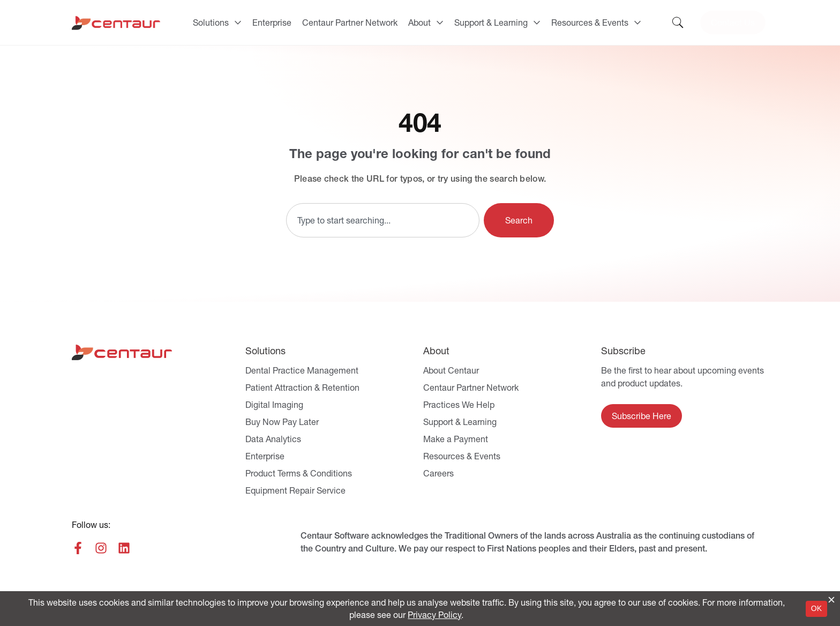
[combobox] (383, 220)
